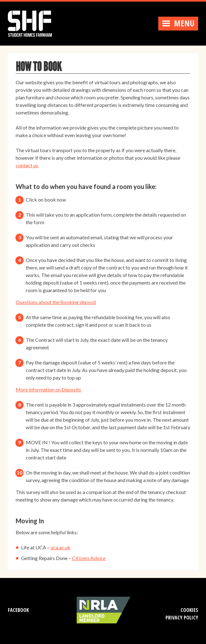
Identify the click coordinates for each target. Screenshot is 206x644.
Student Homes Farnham (36, 23)
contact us (27, 165)
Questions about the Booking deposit (56, 302)
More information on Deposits (48, 389)
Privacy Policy (182, 618)
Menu (178, 23)
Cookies (189, 610)
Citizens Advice (89, 558)
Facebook (18, 610)
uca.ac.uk (60, 547)
